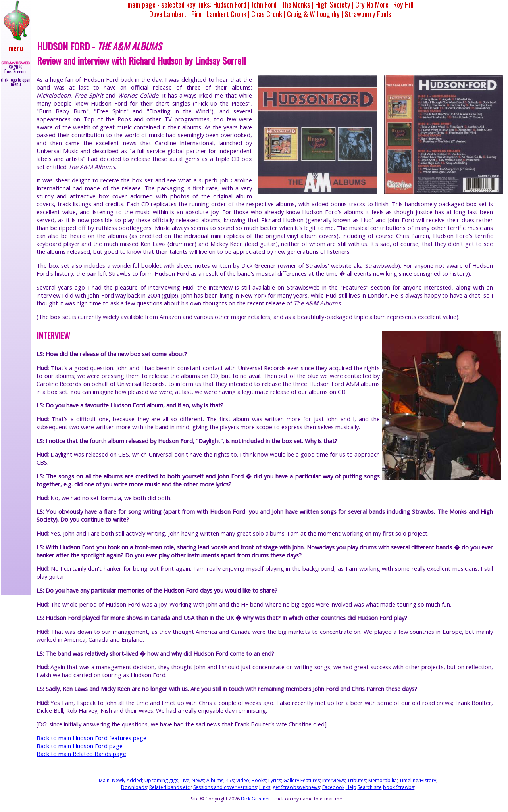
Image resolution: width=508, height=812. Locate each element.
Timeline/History (418, 780)
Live (185, 780)
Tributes (357, 780)
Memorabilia (383, 780)
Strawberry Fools (368, 14)
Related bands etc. (170, 787)
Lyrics (275, 780)
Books (259, 780)
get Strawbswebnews (296, 787)
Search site (370, 787)
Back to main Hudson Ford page (80, 746)
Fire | (198, 14)
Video (243, 780)
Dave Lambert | (169, 14)
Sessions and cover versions (225, 787)
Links (265, 787)
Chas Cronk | (268, 14)
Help (351, 787)
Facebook (333, 787)
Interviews (334, 780)
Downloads (134, 787)
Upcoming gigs (161, 780)
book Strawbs (398, 787)
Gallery (291, 780)
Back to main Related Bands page (81, 754)
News (198, 780)
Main (104, 780)
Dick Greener (256, 799)
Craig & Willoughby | (315, 14)
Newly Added (127, 780)
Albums (215, 780)
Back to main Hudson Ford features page (91, 738)
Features (310, 780)
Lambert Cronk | (228, 14)
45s (230, 780)
